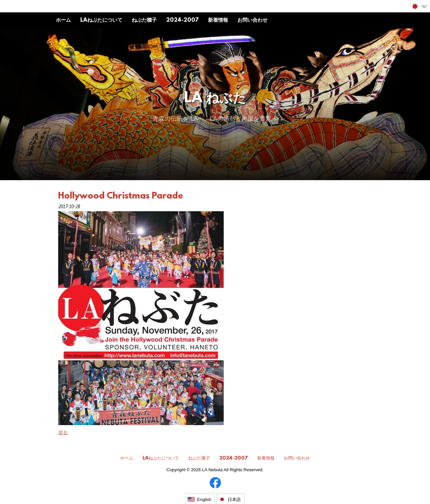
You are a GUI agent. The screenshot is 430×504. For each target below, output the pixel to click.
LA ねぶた (215, 99)
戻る (63, 432)
